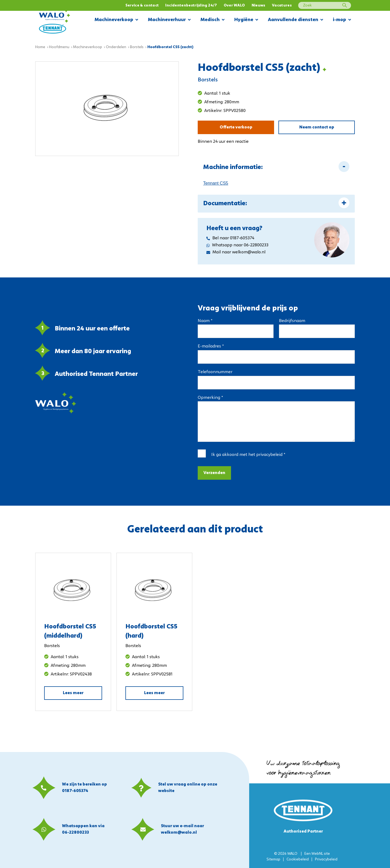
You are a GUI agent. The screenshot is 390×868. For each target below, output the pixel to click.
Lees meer (73, 693)
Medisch (212, 20)
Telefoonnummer (215, 372)
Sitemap (273, 859)
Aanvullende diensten (295, 20)
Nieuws (259, 6)
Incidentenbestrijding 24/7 (191, 6)
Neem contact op (317, 127)
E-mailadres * (211, 346)
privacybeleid (269, 455)
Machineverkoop (116, 20)
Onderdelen (116, 47)
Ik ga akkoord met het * (248, 455)
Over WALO (234, 6)
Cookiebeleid (298, 859)
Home (40, 47)
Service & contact (142, 6)
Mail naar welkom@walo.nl (236, 252)
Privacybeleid (326, 859)
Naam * (205, 321)
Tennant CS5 (216, 183)
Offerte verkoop (236, 127)
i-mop (342, 20)
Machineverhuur (169, 20)
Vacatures (282, 6)
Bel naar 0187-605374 (230, 238)
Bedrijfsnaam (292, 321)
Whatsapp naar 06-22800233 (237, 245)
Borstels (137, 47)
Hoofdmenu (59, 47)
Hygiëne (246, 20)
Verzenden (214, 473)
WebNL (317, 854)
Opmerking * (210, 398)
